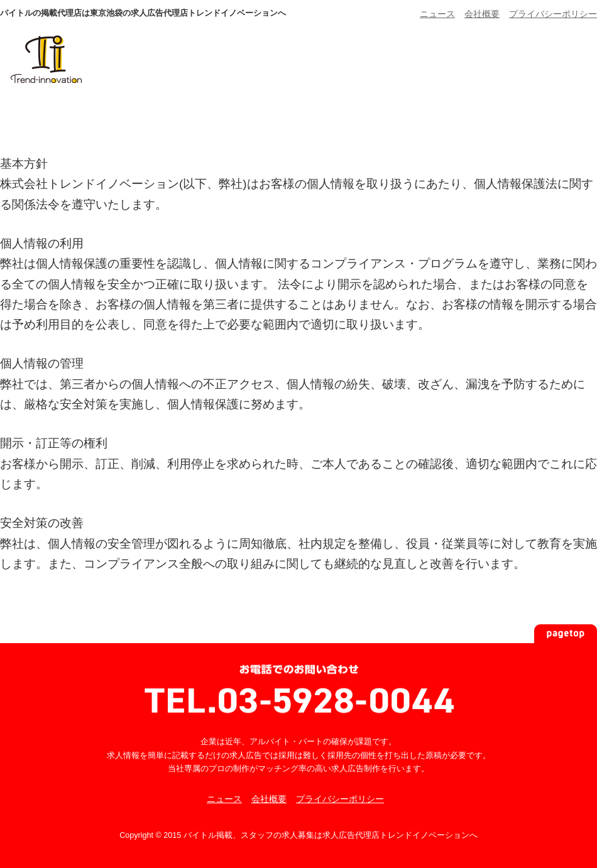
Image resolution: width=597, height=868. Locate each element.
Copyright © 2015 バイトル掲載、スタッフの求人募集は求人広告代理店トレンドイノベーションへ (298, 835)
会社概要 (482, 14)
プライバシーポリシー (553, 14)
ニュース (437, 14)
